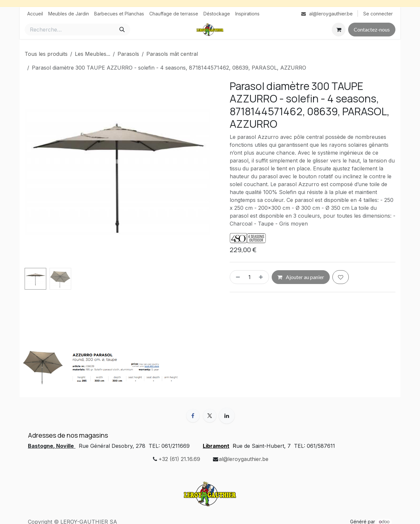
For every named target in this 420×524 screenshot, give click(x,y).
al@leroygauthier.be (244, 459)
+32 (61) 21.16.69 (179, 459)
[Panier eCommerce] (339, 30)
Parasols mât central (172, 54)
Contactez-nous (372, 29)
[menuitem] (35, 14)
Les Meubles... (93, 54)
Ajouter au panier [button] (301, 277)
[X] (210, 416)
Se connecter (378, 14)
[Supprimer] (237, 277)
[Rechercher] (122, 30)
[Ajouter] (262, 277)
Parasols (128, 54)
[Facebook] (193, 416)
